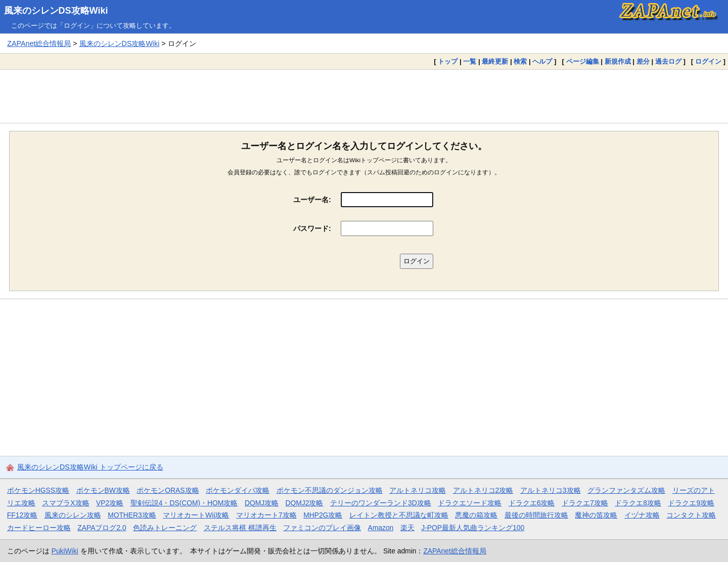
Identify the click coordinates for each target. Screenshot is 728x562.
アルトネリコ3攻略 (551, 490)
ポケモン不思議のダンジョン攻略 (330, 490)
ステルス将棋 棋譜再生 (240, 528)
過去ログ (668, 61)
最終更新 (495, 61)
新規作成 (618, 61)
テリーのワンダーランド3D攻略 (381, 503)
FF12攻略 (22, 515)
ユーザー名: (312, 200)
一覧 (470, 61)
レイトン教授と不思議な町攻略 (399, 515)
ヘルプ (542, 61)
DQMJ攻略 (262, 503)
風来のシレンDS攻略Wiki (56, 11)
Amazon (381, 528)
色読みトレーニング (165, 528)
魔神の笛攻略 (596, 515)
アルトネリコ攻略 (418, 490)
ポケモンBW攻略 (103, 490)
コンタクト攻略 (691, 515)
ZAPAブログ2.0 (102, 528)
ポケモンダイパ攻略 (238, 490)
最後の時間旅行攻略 (536, 515)
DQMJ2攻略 (305, 503)
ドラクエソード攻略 (470, 503)
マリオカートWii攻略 (196, 515)
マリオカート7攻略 (266, 515)
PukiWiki (65, 551)
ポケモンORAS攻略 (168, 490)
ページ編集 (583, 61)
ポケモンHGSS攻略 (38, 490)
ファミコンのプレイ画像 (322, 528)
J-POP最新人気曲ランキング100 (473, 528)
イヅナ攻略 (642, 515)
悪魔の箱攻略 (476, 515)
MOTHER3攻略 (132, 515)
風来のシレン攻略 (73, 515)
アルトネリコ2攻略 (483, 490)
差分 (643, 61)
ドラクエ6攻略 (532, 503)
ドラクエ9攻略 (691, 503)
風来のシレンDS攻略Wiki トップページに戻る (90, 467)
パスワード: (312, 228)
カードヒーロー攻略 (39, 528)
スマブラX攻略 (65, 503)
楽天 (407, 528)
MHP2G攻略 (323, 515)
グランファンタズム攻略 (626, 490)
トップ (448, 61)
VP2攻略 (110, 503)
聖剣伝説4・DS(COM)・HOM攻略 (184, 503)
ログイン (708, 61)
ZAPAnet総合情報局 (39, 43)
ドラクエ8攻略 (638, 503)
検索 (520, 61)
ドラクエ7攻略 (585, 503)
